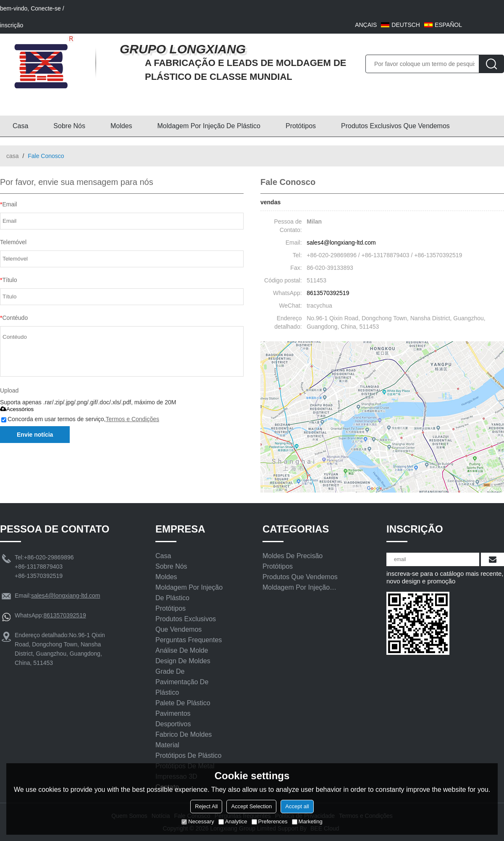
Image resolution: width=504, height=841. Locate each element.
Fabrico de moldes (184, 734)
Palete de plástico (183, 703)
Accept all (297, 806)
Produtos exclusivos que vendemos (395, 126)
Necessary (198, 821)
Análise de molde (182, 650)
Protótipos (301, 126)
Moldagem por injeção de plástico (209, 126)
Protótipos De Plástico (188, 755)
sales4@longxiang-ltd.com (341, 243)
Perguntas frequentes (189, 640)
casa (13, 156)
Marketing (307, 821)
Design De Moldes (183, 661)
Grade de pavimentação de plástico (182, 682)
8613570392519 (328, 293)
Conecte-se (46, 8)
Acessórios (17, 409)
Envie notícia (35, 435)
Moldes (121, 126)
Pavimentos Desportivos (173, 719)
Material (167, 745)
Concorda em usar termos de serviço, (80, 419)
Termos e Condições (132, 419)
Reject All (206, 806)
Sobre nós (69, 126)
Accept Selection (251, 806)
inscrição (12, 25)
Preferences (270, 821)
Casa (20, 126)
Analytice (233, 821)
